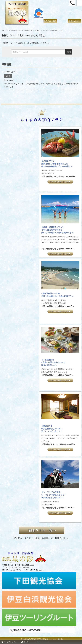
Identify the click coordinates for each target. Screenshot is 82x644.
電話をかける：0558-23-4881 (26, 630)
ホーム (26, 642)
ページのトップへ (10, 642)
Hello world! (9, 80)
